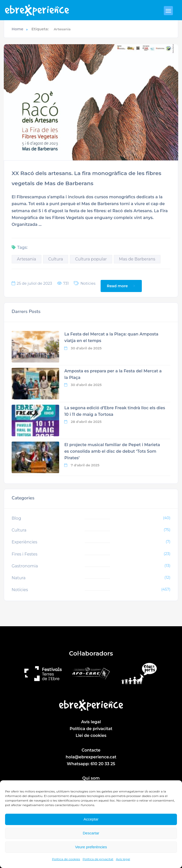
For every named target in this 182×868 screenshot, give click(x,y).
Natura (19, 578)
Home (17, 29)
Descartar (91, 833)
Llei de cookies (91, 736)
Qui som (91, 778)
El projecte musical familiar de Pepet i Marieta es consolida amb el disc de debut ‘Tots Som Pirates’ (112, 452)
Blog (16, 519)
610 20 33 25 (103, 764)
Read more (122, 286)
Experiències (24, 542)
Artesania (27, 259)
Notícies (88, 284)
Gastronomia (25, 566)
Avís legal (123, 859)
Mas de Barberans (137, 259)
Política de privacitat (98, 859)
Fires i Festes (25, 554)
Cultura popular (91, 259)
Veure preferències (91, 847)
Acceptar (91, 819)
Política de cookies (66, 859)
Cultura (56, 259)
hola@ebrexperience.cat (91, 757)
